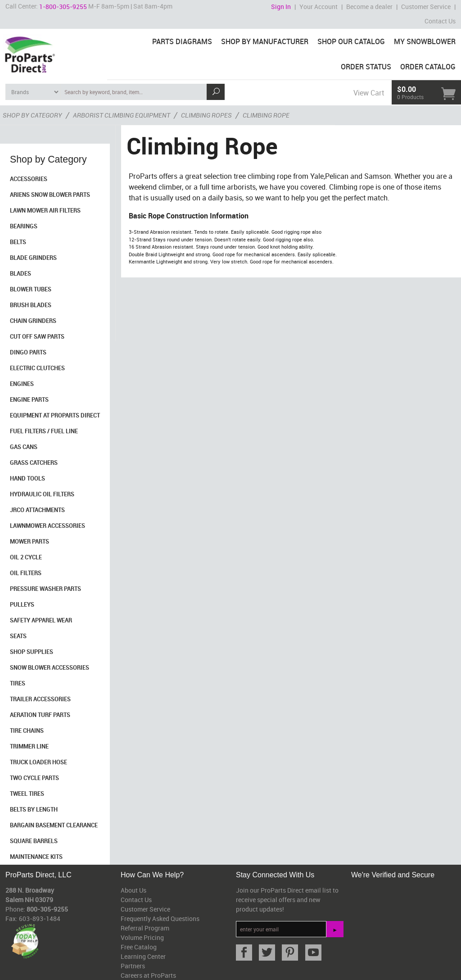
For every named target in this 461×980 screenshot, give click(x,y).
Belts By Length (34, 809)
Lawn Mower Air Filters (45, 210)
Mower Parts (29, 541)
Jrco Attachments (37, 510)
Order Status (366, 67)
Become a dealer (369, 7)
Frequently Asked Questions (160, 919)
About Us (133, 890)
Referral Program (145, 928)
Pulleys (22, 604)
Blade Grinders (33, 258)
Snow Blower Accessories (50, 667)
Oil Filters (26, 573)
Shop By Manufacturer (265, 41)
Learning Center (143, 956)
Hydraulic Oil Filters (42, 494)
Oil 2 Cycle (26, 557)
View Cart (369, 93)
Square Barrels (34, 841)
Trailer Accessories (40, 699)
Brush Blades (31, 305)
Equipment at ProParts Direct (55, 415)
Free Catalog (139, 947)
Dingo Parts (28, 352)
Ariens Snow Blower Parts (50, 195)
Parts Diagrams (182, 41)
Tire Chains (27, 730)
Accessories (29, 179)
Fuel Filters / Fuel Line (44, 431)
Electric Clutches (37, 368)
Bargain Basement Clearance (54, 825)
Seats (18, 636)
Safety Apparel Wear (41, 620)
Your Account (319, 7)
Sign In (281, 7)
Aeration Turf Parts (40, 715)
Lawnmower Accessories (47, 526)
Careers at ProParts (148, 975)
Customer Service (426, 7)
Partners (133, 966)
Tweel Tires (27, 794)
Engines (22, 384)
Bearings (24, 226)
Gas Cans (24, 447)
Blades (20, 273)
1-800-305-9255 (63, 7)
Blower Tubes (31, 289)
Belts (18, 242)
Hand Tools (27, 478)
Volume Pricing (142, 937)
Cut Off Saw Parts (37, 336)
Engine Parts (29, 399)
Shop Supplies (32, 652)
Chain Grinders (33, 321)
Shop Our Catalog (351, 41)
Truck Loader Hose (38, 762)
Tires (18, 683)
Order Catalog (428, 67)
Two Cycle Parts (34, 778)
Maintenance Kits (36, 857)
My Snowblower (425, 41)
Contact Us (440, 21)
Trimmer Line (29, 746)
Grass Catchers (34, 463)
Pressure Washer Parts (45, 589)
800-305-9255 (47, 909)
